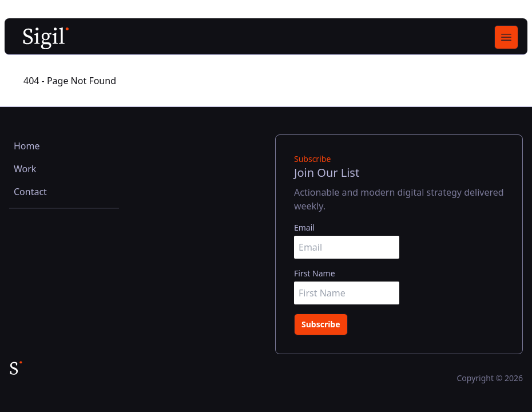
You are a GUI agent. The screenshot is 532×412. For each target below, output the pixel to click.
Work (25, 169)
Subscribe (321, 324)
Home (27, 146)
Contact (30, 192)
